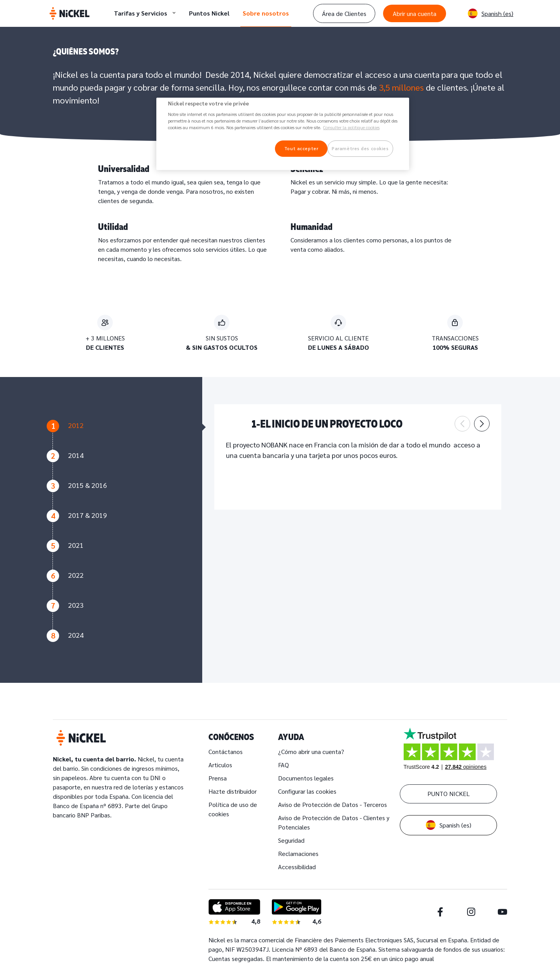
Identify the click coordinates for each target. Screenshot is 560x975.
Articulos (220, 765)
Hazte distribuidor (233, 791)
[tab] (121, 435)
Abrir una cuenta (415, 13)
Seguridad (291, 840)
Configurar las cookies (307, 791)
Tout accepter (301, 148)
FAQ (283, 765)
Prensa (218, 778)
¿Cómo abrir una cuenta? (311, 751)
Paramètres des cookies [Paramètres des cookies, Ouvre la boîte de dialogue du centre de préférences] (360, 148)
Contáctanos (226, 751)
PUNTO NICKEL (449, 794)
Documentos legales (306, 778)
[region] (283, 134)
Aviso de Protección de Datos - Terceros (332, 804)
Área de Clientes (344, 13)
